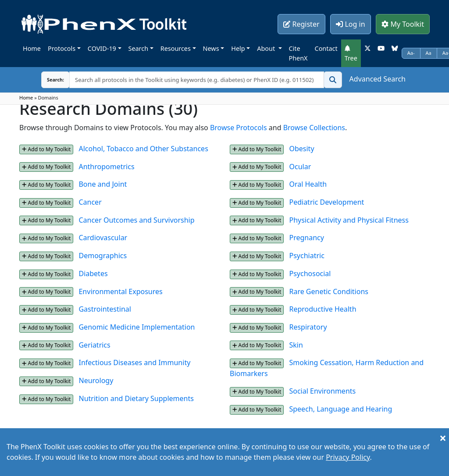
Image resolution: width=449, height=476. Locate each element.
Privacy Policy (348, 457)
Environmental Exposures (120, 291)
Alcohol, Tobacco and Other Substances (143, 149)
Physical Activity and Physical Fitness (349, 220)
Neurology (96, 380)
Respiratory (308, 327)
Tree (351, 53)
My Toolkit (403, 24)
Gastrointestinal (105, 309)
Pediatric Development (326, 202)
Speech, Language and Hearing (340, 409)
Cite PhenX (298, 53)
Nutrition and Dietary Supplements (136, 398)
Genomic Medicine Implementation (137, 327)
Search (139, 48)
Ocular (300, 167)
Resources (176, 48)
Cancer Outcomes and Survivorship (136, 220)
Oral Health (308, 184)
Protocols (62, 48)
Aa (429, 53)
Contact (326, 48)
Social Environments (322, 391)
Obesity (301, 149)
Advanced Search (378, 79)
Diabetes (93, 274)
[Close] (443, 438)
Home (32, 48)
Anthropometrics (106, 167)
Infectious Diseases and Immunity (134, 362)
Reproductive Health (322, 309)
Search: (49, 80)
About (267, 48)
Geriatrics (94, 345)
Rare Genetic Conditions (329, 291)
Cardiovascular (103, 238)
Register (301, 24)
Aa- (411, 53)
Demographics (103, 256)
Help (238, 48)
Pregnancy (306, 238)
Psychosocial (310, 274)
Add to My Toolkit (46, 149)
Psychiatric (306, 256)
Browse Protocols (239, 128)
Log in (350, 24)
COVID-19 (102, 48)
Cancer (90, 202)
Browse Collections (314, 128)
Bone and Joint (103, 184)
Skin (296, 345)
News (211, 48)
